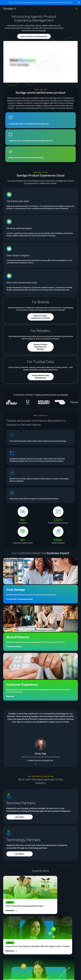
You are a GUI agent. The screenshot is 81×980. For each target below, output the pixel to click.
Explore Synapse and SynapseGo (34, 36)
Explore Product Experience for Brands (41, 317)
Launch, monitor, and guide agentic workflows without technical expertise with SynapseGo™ (40, 2)
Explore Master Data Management (41, 377)
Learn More (20, 817)
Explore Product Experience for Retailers (40, 347)
